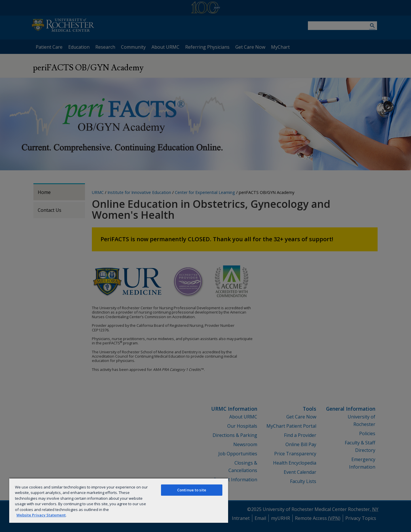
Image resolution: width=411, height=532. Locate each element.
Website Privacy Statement (41, 515)
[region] (119, 500)
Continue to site (192, 490)
